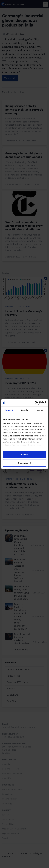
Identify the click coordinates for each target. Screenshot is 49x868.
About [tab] (40, 410)
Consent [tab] (9, 410)
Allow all (24, 454)
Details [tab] (25, 410)
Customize (25, 463)
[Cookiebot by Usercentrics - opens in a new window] (35, 403)
